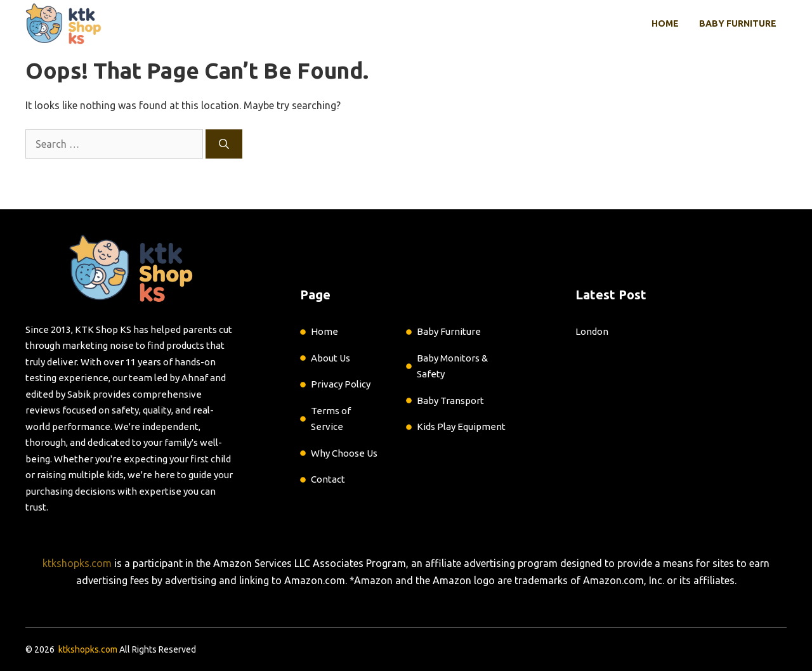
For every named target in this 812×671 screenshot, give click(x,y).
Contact (328, 479)
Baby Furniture (738, 23)
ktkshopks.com (77, 563)
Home (665, 23)
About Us (331, 358)
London (592, 331)
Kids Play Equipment (461, 427)
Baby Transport (450, 401)
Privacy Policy (341, 384)
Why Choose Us (344, 453)
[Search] (224, 144)
